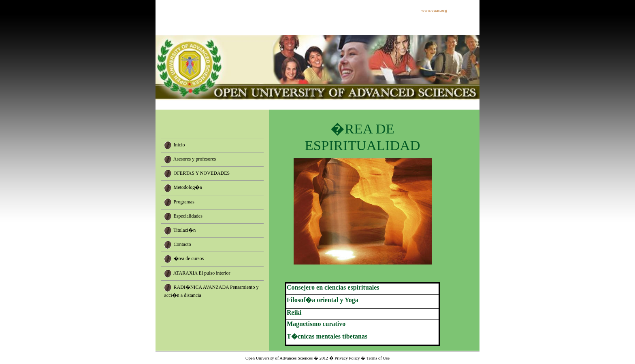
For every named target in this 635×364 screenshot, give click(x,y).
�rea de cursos (189, 258)
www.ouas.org (434, 10)
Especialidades (188, 216)
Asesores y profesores (195, 159)
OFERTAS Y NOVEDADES (202, 173)
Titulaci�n (184, 230)
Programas (184, 201)
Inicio (179, 145)
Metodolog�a (188, 187)
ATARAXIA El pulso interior (202, 273)
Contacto (182, 244)
